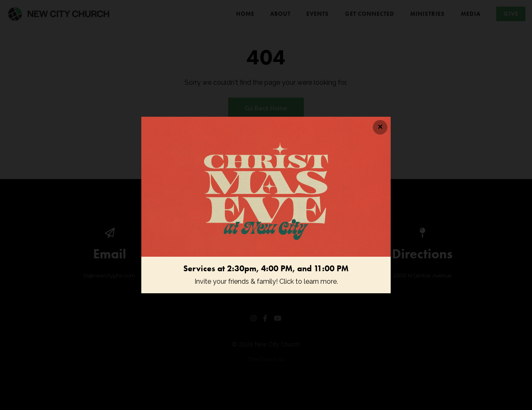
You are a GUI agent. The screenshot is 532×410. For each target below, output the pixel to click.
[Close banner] (380, 127)
